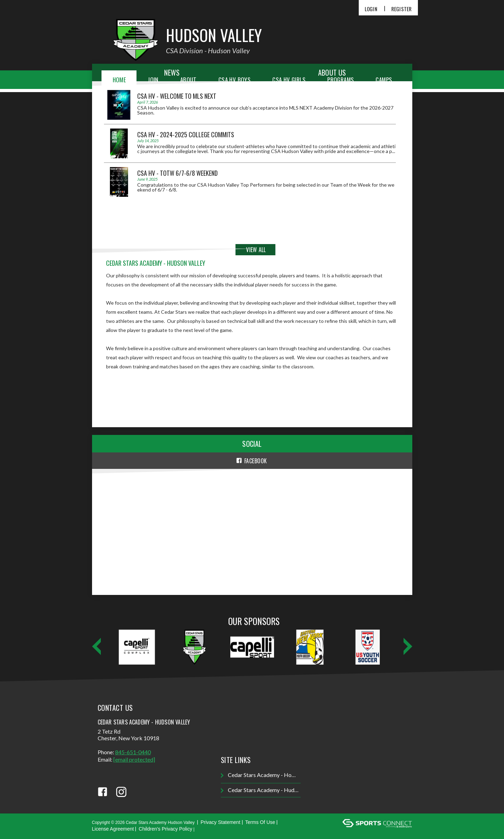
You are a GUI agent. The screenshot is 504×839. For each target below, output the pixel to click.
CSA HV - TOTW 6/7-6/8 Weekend (177, 173)
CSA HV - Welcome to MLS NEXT (177, 96)
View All (256, 250)
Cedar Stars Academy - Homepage (261, 775)
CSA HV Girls (289, 80)
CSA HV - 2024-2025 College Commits (186, 134)
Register (402, 9)
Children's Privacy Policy (165, 829)
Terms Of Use (260, 822)
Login (371, 9)
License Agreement (113, 829)
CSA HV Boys (234, 80)
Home (120, 80)
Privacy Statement (220, 822)
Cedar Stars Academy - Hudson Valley (261, 790)
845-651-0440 (133, 752)
